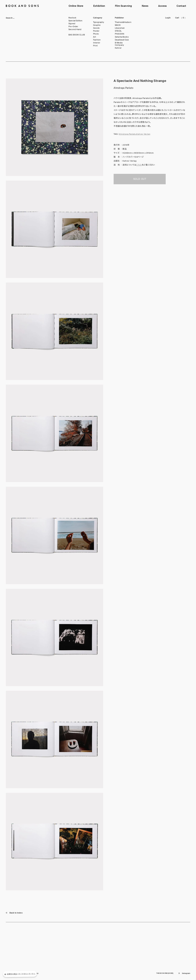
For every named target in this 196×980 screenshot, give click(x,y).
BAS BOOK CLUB (77, 35)
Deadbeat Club (122, 40)
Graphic (97, 25)
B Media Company (119, 44)
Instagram (186, 973)
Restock (72, 18)
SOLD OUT (140, 179)
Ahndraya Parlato (127, 134)
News (145, 6)
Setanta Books (122, 37)
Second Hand (75, 29)
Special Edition (75, 21)
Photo (96, 34)
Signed (72, 24)
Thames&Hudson (123, 22)
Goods (96, 28)
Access (162, 6)
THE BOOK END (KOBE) (165, 973)
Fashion (97, 40)
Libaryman (120, 28)
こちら (139, 165)
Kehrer (118, 48)
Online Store (76, 6)
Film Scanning (123, 6)
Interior (97, 43)
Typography (99, 22)
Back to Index (14, 913)
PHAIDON (120, 34)
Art (94, 37)
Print (95, 46)
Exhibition (99, 6)
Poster (96, 31)
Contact (181, 6)
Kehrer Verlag (143, 134)
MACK (118, 25)
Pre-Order (73, 27)
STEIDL (118, 31)
